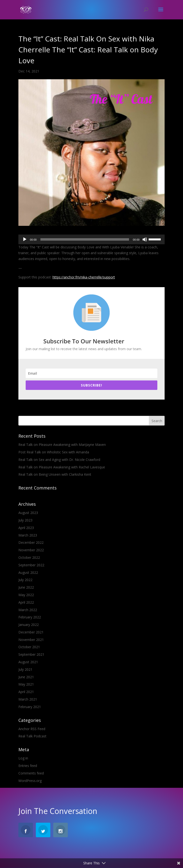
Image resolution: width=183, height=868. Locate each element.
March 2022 (28, 610)
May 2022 (26, 595)
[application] (92, 239)
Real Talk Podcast (32, 736)
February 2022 (30, 617)
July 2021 (25, 669)
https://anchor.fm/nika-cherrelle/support (84, 277)
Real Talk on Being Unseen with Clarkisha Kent (55, 474)
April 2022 (26, 602)
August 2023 (28, 513)
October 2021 (29, 647)
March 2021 (28, 699)
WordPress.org (30, 781)
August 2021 (28, 662)
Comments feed (31, 773)
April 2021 (26, 692)
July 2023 (25, 520)
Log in (23, 758)
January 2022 (29, 625)
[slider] (85, 239)
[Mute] (145, 239)
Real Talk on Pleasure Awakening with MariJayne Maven (62, 445)
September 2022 (31, 565)
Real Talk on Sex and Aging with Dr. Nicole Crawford (59, 460)
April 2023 (26, 528)
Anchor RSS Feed (32, 729)
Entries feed (28, 766)
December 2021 (31, 632)
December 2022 (31, 542)
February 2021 (30, 707)
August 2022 (28, 572)
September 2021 (31, 654)
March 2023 (28, 535)
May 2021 (26, 684)
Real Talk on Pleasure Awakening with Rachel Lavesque (62, 467)
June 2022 (26, 587)
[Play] (25, 239)
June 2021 (26, 677)
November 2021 (31, 640)
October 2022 (29, 557)
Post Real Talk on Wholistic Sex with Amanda (54, 452)
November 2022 (31, 550)
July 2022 (25, 580)
